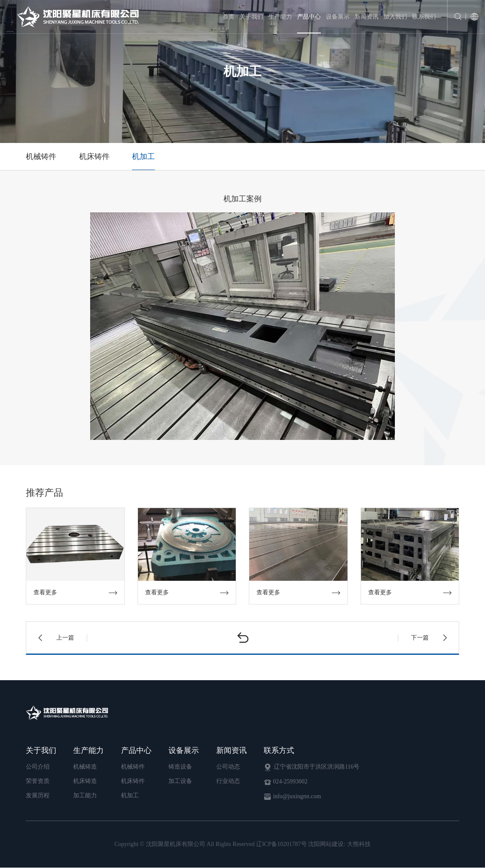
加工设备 (180, 781)
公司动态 (228, 767)
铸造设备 (180, 767)
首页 (229, 17)
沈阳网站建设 (326, 845)
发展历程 (38, 795)
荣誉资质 (38, 781)
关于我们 (251, 17)
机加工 (144, 157)
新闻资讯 (367, 17)
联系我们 (424, 17)
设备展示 (338, 17)
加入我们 (395, 17)
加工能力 (85, 795)
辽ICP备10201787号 (281, 845)
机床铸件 (95, 157)
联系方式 (279, 750)
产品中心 (309, 17)
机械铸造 (85, 767)
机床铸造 (85, 781)
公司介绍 (38, 767)
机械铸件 (41, 157)
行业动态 (228, 781)
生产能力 (280, 17)
